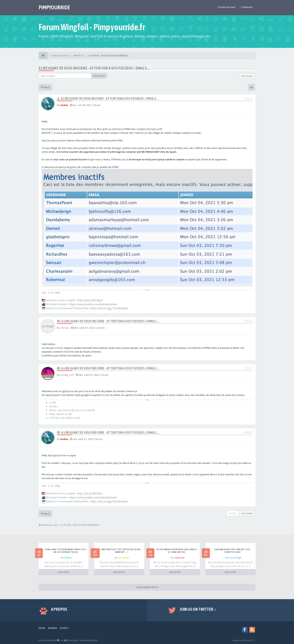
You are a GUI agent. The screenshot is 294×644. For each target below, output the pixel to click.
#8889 (249, 432)
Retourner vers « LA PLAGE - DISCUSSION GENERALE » (70, 525)
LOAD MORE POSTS (147, 587)
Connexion (247, 7)
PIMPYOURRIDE (54, 7)
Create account (226, 7)
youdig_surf (67, 375)
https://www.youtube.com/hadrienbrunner (93, 304)
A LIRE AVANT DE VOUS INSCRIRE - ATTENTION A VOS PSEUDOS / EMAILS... (94, 68)
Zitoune (65, 328)
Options (233, 513)
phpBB (94, 640)
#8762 (249, 321)
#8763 (249, 368)
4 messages (247, 76)
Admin (68, 558)
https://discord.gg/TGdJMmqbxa (109, 308)
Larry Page (235, 558)
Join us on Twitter (198, 609)
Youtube (52, 628)
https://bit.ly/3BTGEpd (90, 300)
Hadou (64, 105)
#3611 (249, 98)
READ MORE (64, 572)
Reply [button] (45, 87)
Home (42, 628)
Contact (64, 628)
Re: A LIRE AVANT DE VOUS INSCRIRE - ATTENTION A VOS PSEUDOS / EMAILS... (108, 321)
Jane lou (179, 558)
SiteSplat (124, 558)
